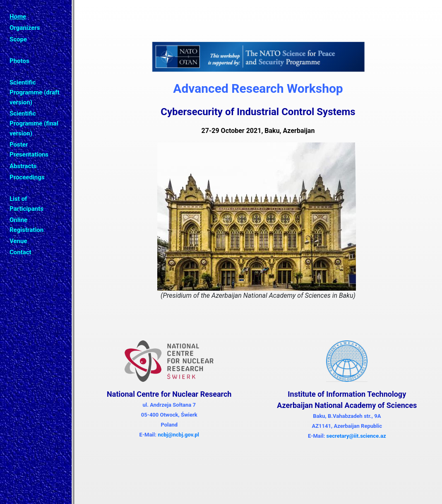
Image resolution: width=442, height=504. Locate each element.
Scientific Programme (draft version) (34, 92)
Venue (18, 241)
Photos (19, 61)
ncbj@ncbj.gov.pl (178, 435)
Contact (20, 252)
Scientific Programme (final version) (34, 123)
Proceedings (27, 177)
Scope (18, 39)
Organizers (25, 28)
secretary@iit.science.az (356, 436)
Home (18, 17)
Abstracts (23, 166)
